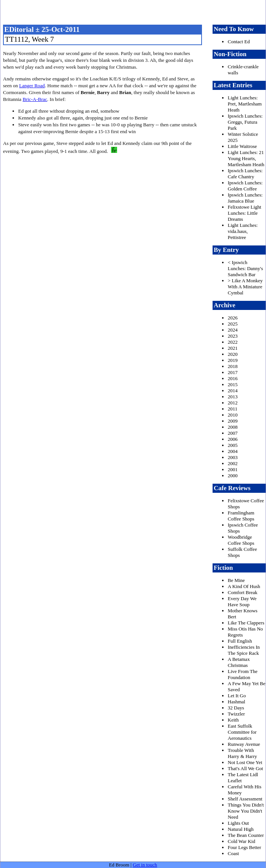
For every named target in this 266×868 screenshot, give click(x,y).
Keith (233, 720)
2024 (233, 330)
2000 (233, 476)
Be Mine (236, 580)
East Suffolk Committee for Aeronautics (242, 732)
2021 (233, 348)
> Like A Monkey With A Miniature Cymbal (245, 287)
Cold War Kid (241, 841)
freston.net (135, 11)
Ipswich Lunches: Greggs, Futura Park (245, 122)
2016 (233, 378)
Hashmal (236, 702)
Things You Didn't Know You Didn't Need (246, 811)
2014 (233, 391)
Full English (240, 641)
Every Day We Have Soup (242, 601)
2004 (233, 451)
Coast (233, 853)
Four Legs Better (244, 847)
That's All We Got (245, 768)
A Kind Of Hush (244, 586)
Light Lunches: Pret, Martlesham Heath (245, 104)
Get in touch (145, 865)
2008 (233, 427)
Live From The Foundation (243, 674)
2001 (233, 469)
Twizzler (236, 714)
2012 (233, 403)
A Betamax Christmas (239, 662)
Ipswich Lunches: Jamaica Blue (245, 198)
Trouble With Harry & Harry (242, 753)
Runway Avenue (244, 744)
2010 (233, 415)
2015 (233, 384)
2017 (233, 372)
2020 (233, 354)
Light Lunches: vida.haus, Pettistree (243, 231)
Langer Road (32, 86)
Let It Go (237, 696)
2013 (233, 397)
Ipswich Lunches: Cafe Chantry (245, 174)
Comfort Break (243, 592)
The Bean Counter (246, 835)
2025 (233, 324)
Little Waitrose (242, 146)
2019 (233, 360)
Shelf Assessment (245, 799)
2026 (233, 318)
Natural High (241, 829)
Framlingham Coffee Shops (241, 516)
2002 (233, 463)
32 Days (236, 708)
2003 (233, 457)
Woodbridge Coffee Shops (241, 540)
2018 (233, 366)
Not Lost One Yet (245, 762)
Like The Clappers (246, 623)
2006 (233, 439)
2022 (233, 342)
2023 (233, 336)
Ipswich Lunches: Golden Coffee (245, 186)
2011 (233, 409)
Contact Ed (239, 42)
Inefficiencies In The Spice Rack (244, 650)
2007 (233, 433)
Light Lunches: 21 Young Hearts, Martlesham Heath (246, 158)
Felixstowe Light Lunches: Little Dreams (244, 213)
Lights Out (238, 823)
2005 (233, 445)
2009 (233, 421)
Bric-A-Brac (35, 99)
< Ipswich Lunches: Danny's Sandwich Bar (245, 268)
